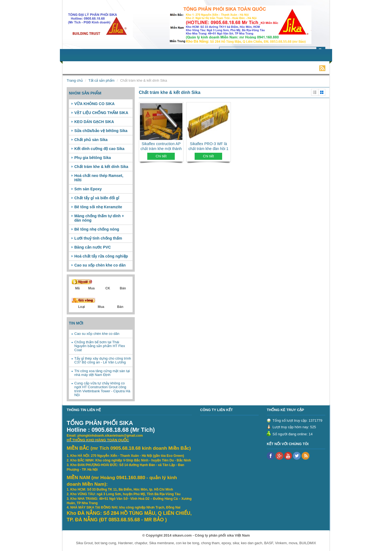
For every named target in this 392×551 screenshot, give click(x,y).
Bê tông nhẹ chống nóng (97, 229)
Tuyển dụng (185, 68)
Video (256, 68)
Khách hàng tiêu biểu (223, 68)
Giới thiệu (88, 68)
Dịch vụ (138, 68)
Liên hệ (275, 68)
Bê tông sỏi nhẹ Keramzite (98, 207)
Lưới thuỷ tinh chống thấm (98, 238)
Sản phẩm (114, 68)
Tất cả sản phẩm (102, 80)
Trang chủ (75, 80)
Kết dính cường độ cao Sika (99, 149)
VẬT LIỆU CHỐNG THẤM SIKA (101, 113)
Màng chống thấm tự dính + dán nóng (99, 218)
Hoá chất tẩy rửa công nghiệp (101, 256)
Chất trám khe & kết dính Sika (101, 167)
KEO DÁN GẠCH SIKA (94, 122)
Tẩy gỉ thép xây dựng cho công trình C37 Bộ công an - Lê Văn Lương (103, 360)
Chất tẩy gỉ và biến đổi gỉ (97, 198)
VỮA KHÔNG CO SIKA (94, 104)
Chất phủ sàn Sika (91, 140)
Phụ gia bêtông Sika (93, 158)
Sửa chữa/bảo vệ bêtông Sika (101, 131)
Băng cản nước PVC (93, 247)
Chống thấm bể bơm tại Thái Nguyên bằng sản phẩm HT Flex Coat (100, 346)
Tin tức (160, 68)
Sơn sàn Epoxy (88, 189)
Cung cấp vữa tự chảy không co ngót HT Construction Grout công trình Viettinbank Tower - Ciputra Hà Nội (102, 389)
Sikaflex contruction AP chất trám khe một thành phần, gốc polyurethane (161, 149)
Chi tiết (161, 156)
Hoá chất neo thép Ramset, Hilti (99, 178)
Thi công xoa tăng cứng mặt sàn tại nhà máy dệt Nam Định (102, 373)
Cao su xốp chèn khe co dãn (100, 265)
